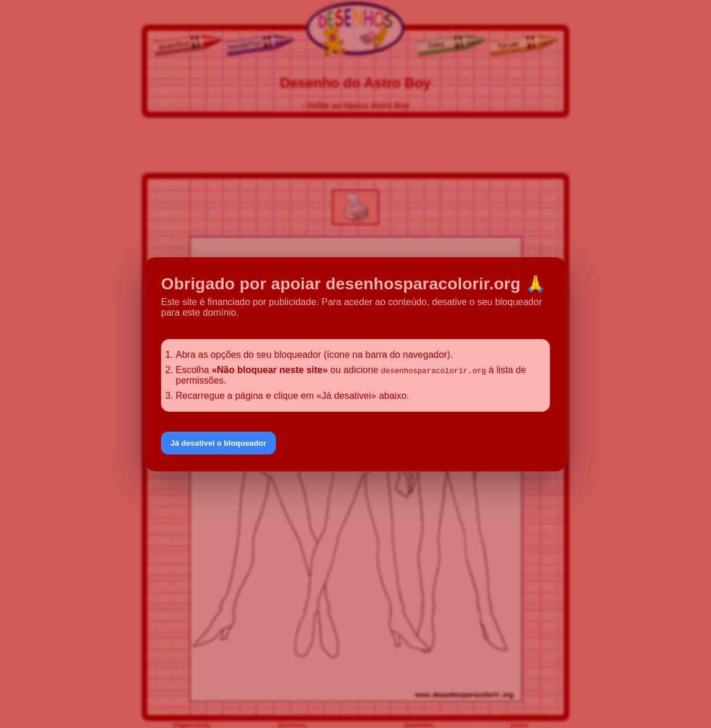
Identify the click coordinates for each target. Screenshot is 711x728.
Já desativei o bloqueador (218, 443)
